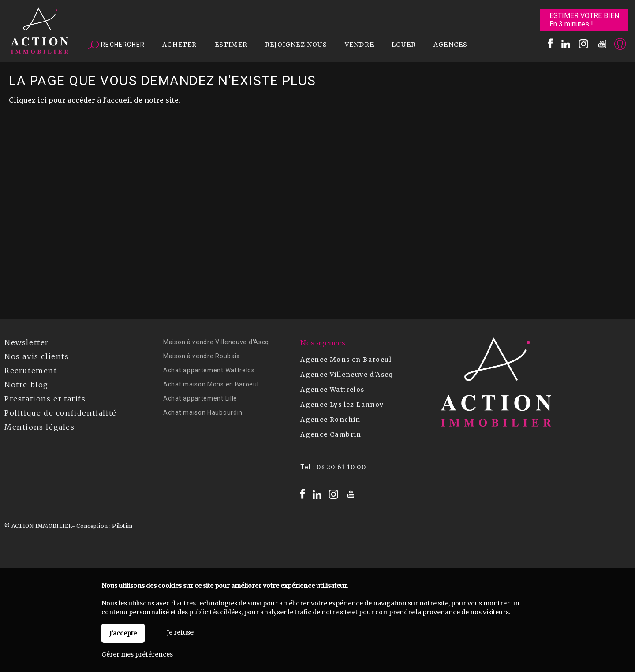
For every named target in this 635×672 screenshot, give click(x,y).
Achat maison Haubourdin (203, 412)
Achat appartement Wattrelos (209, 370)
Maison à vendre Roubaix (202, 356)
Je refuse (180, 632)
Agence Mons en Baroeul (346, 360)
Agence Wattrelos (332, 390)
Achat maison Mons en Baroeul (211, 384)
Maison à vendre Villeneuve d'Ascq (216, 342)
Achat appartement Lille (200, 398)
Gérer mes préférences (137, 654)
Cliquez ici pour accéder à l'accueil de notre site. (95, 100)
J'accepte (123, 633)
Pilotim (122, 526)
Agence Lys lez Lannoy (342, 405)
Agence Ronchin (331, 420)
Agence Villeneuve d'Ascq (347, 375)
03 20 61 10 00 (342, 467)
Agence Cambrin (331, 434)
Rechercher (116, 45)
